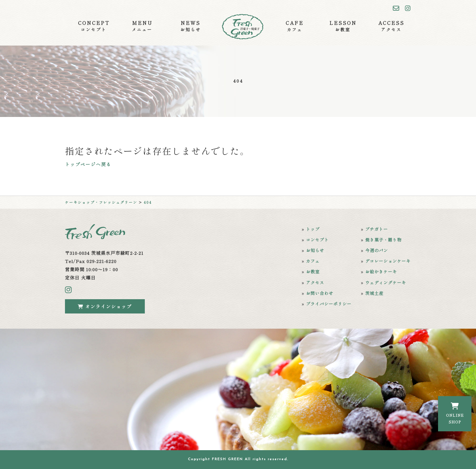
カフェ (313, 261)
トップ (313, 229)
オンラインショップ (105, 306)
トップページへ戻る (88, 164)
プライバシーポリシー (329, 304)
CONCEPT (94, 26)
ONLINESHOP (455, 413)
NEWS (191, 26)
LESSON (343, 26)
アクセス (315, 282)
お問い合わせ (320, 293)
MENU (142, 26)
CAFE (295, 26)
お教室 (313, 272)
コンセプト (317, 240)
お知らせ (315, 250)
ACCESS (391, 26)
